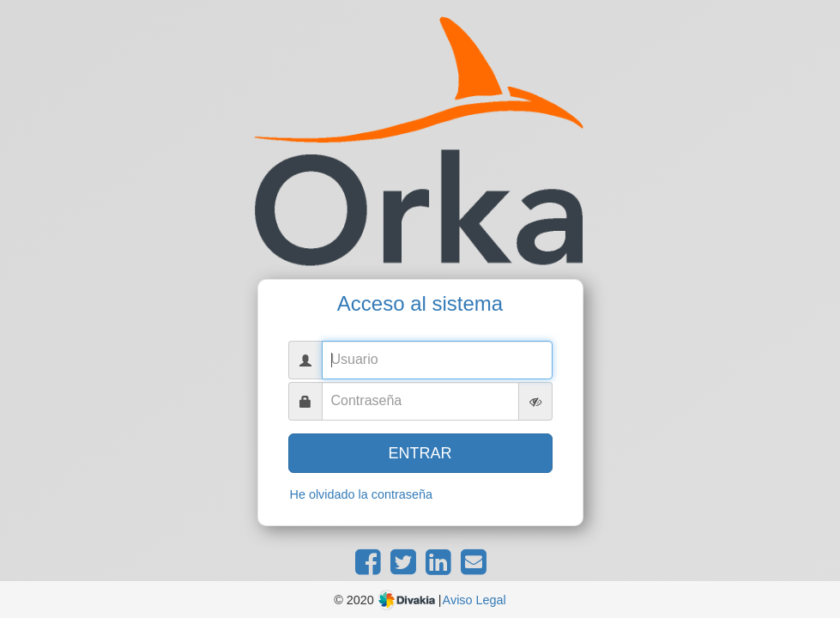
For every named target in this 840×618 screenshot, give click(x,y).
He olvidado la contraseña (361, 494)
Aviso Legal (474, 600)
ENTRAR (420, 453)
